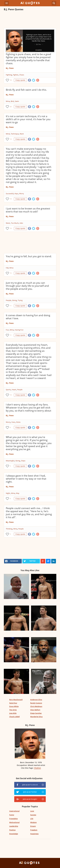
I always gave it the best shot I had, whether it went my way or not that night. (26, 479)
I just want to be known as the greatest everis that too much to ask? (28, 210)
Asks (21, 223)
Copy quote (20, 80)
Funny (12, 815)
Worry (22, 194)
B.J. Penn (10, 68)
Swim (17, 101)
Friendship (13, 819)
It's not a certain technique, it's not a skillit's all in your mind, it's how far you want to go (28, 119)
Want (22, 134)
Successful (10, 194)
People (8, 300)
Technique (15, 134)
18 (11, 80)
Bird (12, 101)
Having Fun (19, 330)
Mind (8, 134)
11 (11, 306)
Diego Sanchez (36, 713)
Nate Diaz (13, 703)
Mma (8, 101)
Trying (20, 300)
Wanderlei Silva (36, 717)
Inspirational (14, 811)
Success (33, 815)
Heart (14, 390)
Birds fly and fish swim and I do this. (26, 90)
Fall (7, 268)
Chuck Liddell (14, 717)
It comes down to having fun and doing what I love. (28, 317)
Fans (13, 422)
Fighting (9, 75)
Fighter (16, 75)
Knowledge (14, 834)
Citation (37, 768)
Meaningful (10, 461)
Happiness (34, 834)
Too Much (15, 223)
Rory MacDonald (16, 700)
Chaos (22, 75)
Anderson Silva (36, 700)
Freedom (34, 830)
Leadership (14, 826)
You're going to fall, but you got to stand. (29, 256)
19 (11, 199)
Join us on (30, 785)
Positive (12, 830)
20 (11, 107)
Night (8, 493)
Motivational (14, 822)
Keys (16, 194)
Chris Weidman (36, 706)
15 (11, 273)
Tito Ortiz (13, 710)
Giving (14, 300)
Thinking (9, 529)
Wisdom (33, 822)
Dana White (14, 706)
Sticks (18, 422)
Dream (33, 826)
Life (32, 819)
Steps (23, 461)
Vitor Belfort (35, 710)
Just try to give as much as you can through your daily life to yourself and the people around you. (27, 286)
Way (18, 493)
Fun (7, 330)
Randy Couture (36, 703)
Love (32, 811)
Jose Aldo (13, 713)
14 (11, 139)
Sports (8, 390)
